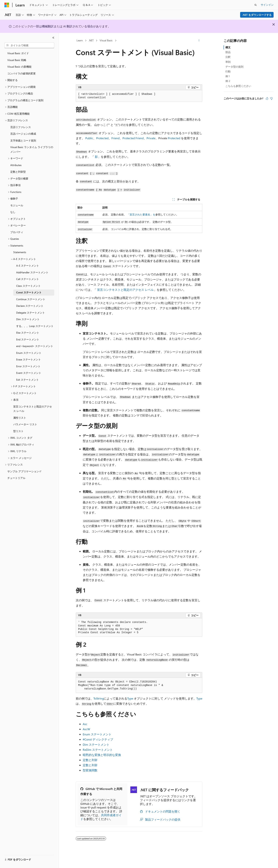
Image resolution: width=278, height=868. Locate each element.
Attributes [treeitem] (16, 165)
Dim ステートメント (96, 744)
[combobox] (29, 45)
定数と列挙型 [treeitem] (18, 172)
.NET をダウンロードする (257, 15)
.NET (91, 40)
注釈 (228, 57)
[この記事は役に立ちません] (271, 98)
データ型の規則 (234, 67)
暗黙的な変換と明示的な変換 (102, 755)
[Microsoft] (7, 5)
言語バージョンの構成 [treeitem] (23, 134)
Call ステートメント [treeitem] (28, 279)
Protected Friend (133, 138)
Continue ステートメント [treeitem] (31, 299)
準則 (228, 62)
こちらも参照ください (238, 86)
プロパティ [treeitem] (17, 232)
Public (89, 138)
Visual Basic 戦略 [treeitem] (17, 60)
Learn (80, 40)
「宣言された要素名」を (141, 214)
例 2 (228, 81)
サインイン (267, 5)
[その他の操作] (199, 41)
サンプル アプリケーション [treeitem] (23, 471)
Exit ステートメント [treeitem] (27, 380)
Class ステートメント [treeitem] (28, 286)
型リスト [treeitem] (18, 431)
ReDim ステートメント (98, 750)
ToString (99, 698)
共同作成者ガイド (101, 817)
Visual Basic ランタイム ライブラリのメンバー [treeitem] (32, 149)
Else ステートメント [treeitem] (28, 333)
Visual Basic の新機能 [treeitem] (19, 67)
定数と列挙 (90, 760)
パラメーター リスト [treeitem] (25, 424)
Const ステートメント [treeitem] (29, 292)
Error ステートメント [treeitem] (28, 366)
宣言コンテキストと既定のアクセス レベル (125, 290)
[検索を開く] (256, 5)
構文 (228, 47)
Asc (85, 724)
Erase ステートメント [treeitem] (28, 359)
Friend (115, 138)
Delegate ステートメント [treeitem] (31, 313)
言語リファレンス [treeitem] (21, 127)
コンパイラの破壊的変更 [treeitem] (22, 73)
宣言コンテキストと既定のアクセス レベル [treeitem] (33, 409)
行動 (228, 71)
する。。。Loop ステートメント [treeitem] (35, 326)
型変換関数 (90, 770)
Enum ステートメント (97, 734)
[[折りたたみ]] (53, 38)
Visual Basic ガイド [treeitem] (18, 53)
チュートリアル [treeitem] (16, 478)
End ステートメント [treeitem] (28, 339)
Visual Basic (106, 40)
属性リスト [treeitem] (20, 418)
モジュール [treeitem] (17, 205)
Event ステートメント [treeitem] (29, 373)
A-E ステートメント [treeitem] (28, 266)
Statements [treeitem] (20, 252)
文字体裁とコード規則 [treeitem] (23, 140)
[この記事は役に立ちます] (267, 98)
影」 (98, 157)
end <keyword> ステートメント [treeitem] (35, 346)
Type (130, 698)
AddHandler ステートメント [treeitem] (32, 272)
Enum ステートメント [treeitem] (29, 353)
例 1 (228, 76)
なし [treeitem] (13, 212)
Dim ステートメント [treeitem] (28, 319)
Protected (102, 138)
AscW (86, 729)
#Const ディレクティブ (98, 739)
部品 (228, 52)
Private (151, 138)
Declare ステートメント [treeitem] (30, 306)
